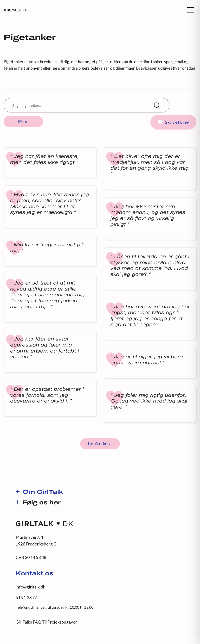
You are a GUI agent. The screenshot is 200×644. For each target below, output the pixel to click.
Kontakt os (34, 574)
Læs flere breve (100, 444)
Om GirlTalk (43, 492)
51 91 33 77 (26, 598)
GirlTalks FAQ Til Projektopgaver (46, 622)
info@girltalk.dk (30, 587)
